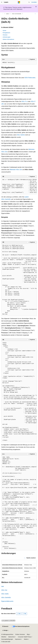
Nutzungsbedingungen (7, 639)
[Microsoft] (19, 2)
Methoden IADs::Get (16, 170)
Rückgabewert (6, 33)
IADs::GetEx (5, 594)
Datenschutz (11, 637)
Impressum (18, 639)
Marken (26, 639)
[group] (19, 186)
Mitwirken (4, 637)
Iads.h (8, 14)
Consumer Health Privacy (25, 637)
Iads (3, 586)
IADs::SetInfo (21, 135)
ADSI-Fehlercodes (30, 78)
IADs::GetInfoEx (6, 598)
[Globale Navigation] (2, 2)
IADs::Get (4, 590)
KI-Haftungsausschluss (7, 634)
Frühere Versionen (20, 634)
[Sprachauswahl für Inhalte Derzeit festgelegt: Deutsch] (5, 626)
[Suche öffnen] (29, 2)
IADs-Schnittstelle (17, 14)
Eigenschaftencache (7, 601)
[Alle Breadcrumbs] (3, 14)
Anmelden (34, 2)
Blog (28, 634)
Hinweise (5, 35)
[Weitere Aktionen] (35, 14)
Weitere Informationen (8, 39)
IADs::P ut (24, 101)
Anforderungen (7, 37)
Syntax (4, 31)
